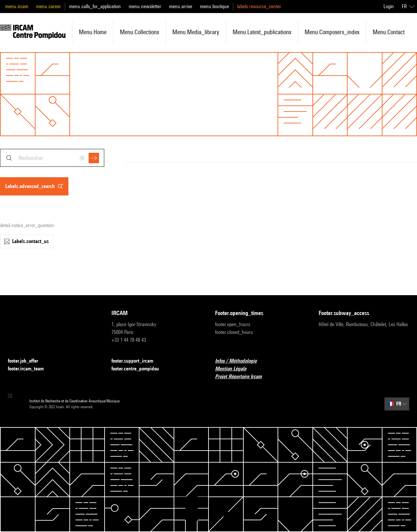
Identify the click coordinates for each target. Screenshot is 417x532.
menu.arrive (181, 6)
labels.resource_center (259, 6)
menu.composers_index (332, 32)
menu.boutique (215, 6)
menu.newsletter (145, 6)
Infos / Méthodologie (240, 361)
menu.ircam (17, 6)
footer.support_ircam (136, 361)
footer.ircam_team (30, 369)
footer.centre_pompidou (139, 369)
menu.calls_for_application (95, 6)
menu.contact (389, 32)
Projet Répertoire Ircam (242, 377)
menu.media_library (196, 32)
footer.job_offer (27, 361)
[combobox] (52, 158)
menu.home (93, 32)
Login (389, 6)
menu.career (49, 6)
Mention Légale (235, 369)
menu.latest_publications (262, 32)
